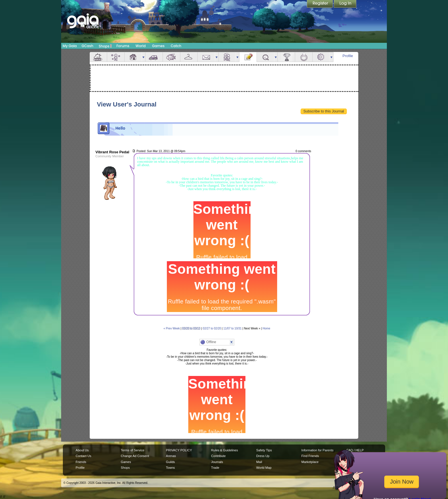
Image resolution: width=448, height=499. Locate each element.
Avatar (116, 57)
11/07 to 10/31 (233, 328)
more (143, 57)
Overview (98, 57)
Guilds (170, 462)
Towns (170, 468)
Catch (176, 46)
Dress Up (263, 456)
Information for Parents (317, 450)
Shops (105, 46)
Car (154, 57)
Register (320, 4)
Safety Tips (264, 450)
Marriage (304, 57)
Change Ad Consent (135, 456)
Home (266, 328)
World (141, 46)
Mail (206, 57)
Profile (348, 56)
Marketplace (310, 462)
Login (345, 4)
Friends (227, 57)
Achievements (286, 57)
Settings (321, 57)
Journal (248, 57)
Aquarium (171, 57)
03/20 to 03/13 (191, 328)
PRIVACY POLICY (179, 450)
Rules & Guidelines (225, 450)
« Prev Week (172, 328)
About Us (82, 450)
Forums (123, 46)
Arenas (171, 456)
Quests (265, 57)
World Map (264, 468)
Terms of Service (133, 450)
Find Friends (310, 456)
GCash (88, 46)
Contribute (218, 456)
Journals (217, 462)
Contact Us (84, 456)
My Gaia (70, 46)
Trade (215, 468)
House (133, 57)
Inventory (189, 57)
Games (158, 46)
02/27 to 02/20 (212, 328)
